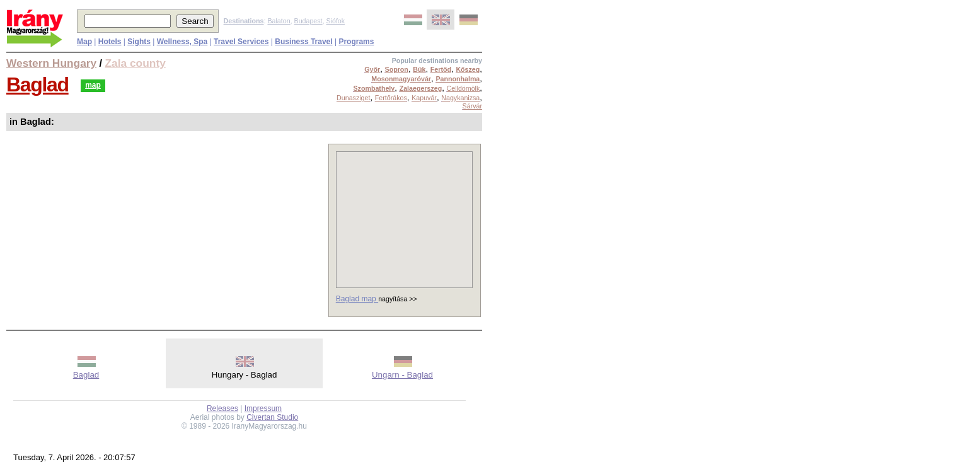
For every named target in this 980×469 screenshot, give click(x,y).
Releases (222, 408)
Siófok (335, 21)
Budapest (308, 21)
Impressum (263, 408)
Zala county (135, 63)
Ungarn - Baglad (402, 375)
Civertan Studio (272, 417)
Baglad (37, 84)
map (93, 85)
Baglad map (357, 299)
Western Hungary (51, 63)
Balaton (279, 21)
